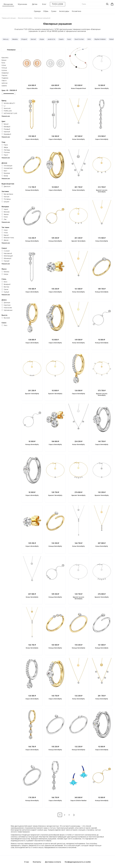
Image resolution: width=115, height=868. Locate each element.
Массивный (7, 253)
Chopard (24, 39)
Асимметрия (7, 168)
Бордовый (6, 134)
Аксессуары (64, 11)
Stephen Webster (100, 39)
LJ (4, 106)
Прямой (5, 261)
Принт (5, 155)
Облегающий (7, 256)
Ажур (5, 230)
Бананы (5, 272)
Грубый (5, 292)
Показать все (6, 116)
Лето (4, 325)
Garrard (33, 39)
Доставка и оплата (53, 862)
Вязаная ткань (8, 238)
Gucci (69, 39)
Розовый (6, 129)
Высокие (6, 318)
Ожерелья (5, 73)
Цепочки (5, 83)
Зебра (5, 147)
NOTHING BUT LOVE (9, 113)
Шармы (4, 86)
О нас (27, 862)
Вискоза (6, 212)
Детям (35, 4)
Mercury (6, 39)
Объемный (6, 258)
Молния (5, 197)
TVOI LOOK (57, 4)
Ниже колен (7, 308)
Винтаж (5, 287)
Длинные (6, 303)
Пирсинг (5, 75)
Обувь (46, 11)
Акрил (5, 209)
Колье (4, 65)
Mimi (89, 39)
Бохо (4, 282)
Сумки (54, 11)
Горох (5, 145)
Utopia (42, 39)
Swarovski (6, 108)
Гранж (5, 289)
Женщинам (8, 4)
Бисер (5, 176)
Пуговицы (6, 199)
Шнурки (5, 202)
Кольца (4, 68)
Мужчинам (22, 4)
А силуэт (6, 251)
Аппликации (7, 166)
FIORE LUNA (7, 111)
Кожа (5, 217)
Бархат (5, 235)
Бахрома (6, 173)
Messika (15, 39)
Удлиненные (7, 310)
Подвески (5, 78)
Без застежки (7, 194)
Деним (5, 240)
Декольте (6, 186)
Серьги (4, 81)
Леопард (6, 150)
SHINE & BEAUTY (8, 103)
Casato (61, 39)
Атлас (5, 233)
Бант (4, 171)
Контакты (37, 862)
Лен (4, 219)
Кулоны (4, 70)
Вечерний (6, 284)
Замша (5, 214)
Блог (44, 4)
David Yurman (79, 39)
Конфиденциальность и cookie (78, 862)
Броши (4, 60)
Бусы (3, 63)
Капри (5, 274)
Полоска (6, 152)
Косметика (76, 11)
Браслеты (5, 58)
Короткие (6, 305)
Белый (5, 124)
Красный (6, 132)
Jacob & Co (51, 39)
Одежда (37, 11)
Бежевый (6, 127)
